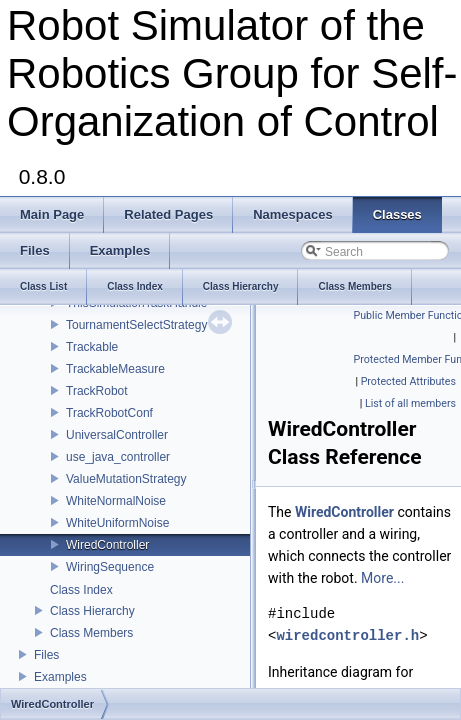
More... (382, 578)
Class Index (81, 590)
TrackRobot (97, 391)
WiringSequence (110, 567)
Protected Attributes (408, 381)
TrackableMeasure (115, 369)
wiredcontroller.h (347, 635)
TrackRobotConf (109, 413)
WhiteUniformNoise (117, 523)
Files (46, 655)
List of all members (410, 403)
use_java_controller (118, 457)
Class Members (91, 633)
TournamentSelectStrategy (136, 325)
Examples (60, 677)
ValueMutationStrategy (126, 479)
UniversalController (117, 435)
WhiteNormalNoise (116, 501)
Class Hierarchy (92, 611)
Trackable (92, 347)
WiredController (107, 545)
